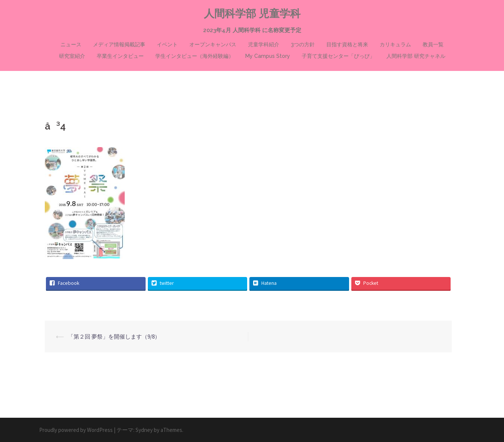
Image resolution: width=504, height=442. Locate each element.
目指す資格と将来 (347, 44)
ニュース (71, 44)
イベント (167, 44)
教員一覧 (433, 44)
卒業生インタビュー (120, 56)
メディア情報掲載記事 (119, 44)
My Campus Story (268, 56)
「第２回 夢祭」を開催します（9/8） (114, 337)
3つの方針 (303, 44)
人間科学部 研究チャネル (416, 56)
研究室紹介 (72, 56)
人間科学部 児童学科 (252, 14)
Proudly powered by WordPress (76, 430)
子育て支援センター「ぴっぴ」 (338, 56)
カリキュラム (395, 44)
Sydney (144, 430)
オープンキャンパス (213, 44)
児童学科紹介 (264, 44)
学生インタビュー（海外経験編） (195, 56)
